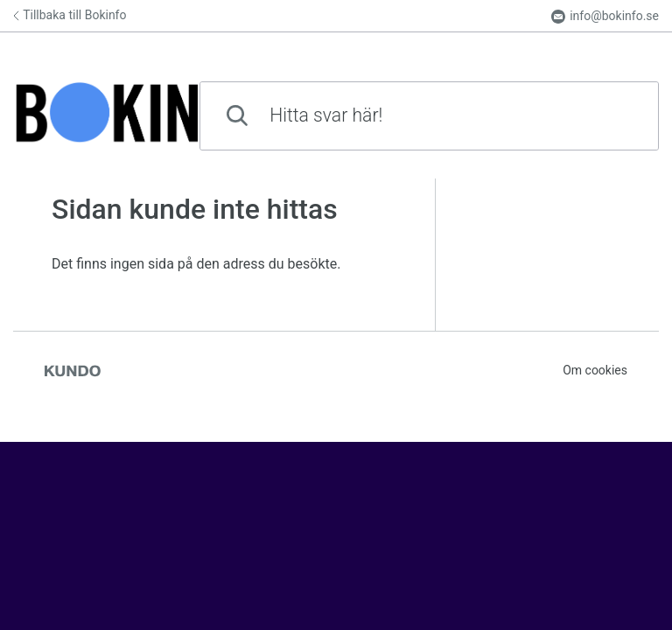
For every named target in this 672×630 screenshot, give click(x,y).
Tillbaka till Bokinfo (70, 15)
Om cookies (595, 370)
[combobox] (429, 116)
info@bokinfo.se (605, 16)
